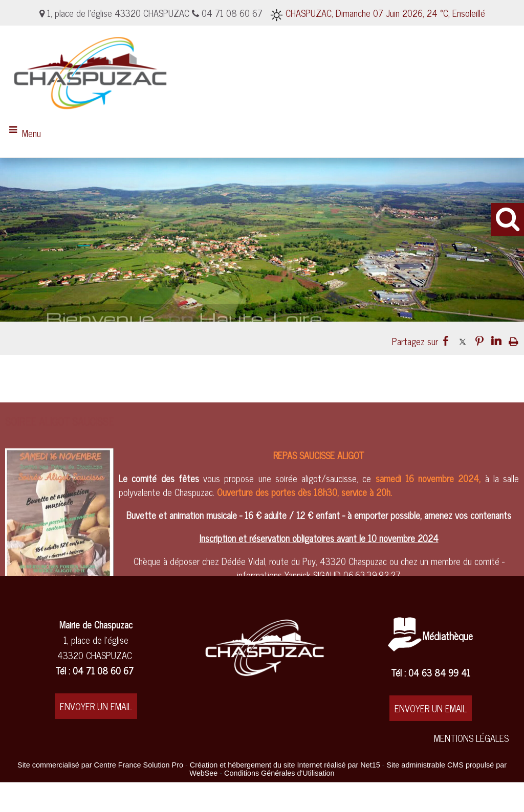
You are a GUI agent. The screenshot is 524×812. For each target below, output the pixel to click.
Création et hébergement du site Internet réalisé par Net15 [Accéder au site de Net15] (285, 765)
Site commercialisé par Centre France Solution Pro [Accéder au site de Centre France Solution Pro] (100, 765)
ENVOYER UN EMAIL (96, 706)
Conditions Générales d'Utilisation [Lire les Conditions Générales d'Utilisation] (279, 773)
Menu (31, 133)
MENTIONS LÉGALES (471, 738)
